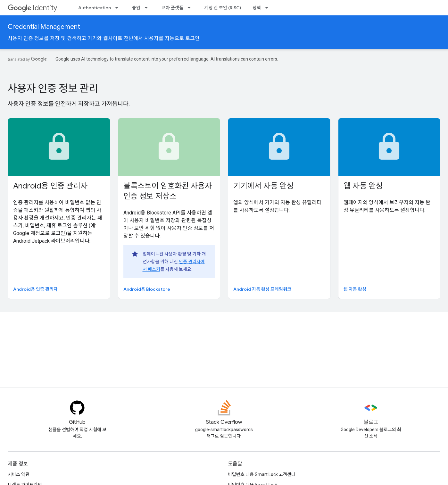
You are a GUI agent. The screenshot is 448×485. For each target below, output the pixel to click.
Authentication (95, 8)
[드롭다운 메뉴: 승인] (148, 8)
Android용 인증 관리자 (50, 186)
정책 (257, 8)
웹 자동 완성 (363, 186)
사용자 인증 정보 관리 (53, 88)
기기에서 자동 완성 (263, 186)
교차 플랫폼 (172, 8)
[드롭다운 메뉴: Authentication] (119, 8)
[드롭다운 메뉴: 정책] (269, 8)
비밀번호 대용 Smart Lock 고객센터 (262, 474)
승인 (136, 8)
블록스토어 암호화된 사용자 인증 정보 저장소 (168, 191)
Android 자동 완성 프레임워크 (262, 289)
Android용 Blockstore (147, 289)
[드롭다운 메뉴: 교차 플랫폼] (191, 8)
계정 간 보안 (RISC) (223, 8)
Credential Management (44, 27)
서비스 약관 (19, 474)
